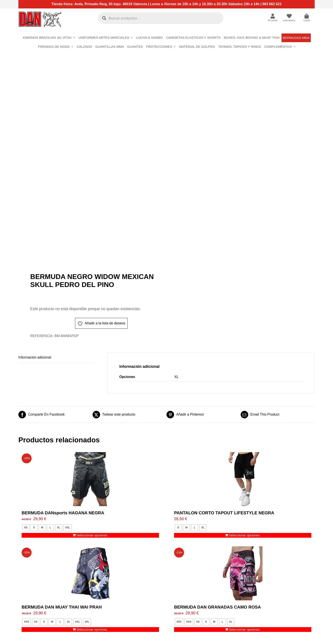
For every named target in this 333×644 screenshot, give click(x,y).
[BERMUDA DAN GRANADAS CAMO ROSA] (243, 573)
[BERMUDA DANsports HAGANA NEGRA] (90, 479)
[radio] (26, 528)
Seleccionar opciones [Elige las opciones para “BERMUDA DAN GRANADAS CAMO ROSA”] (244, 629)
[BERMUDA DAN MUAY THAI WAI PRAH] (90, 573)
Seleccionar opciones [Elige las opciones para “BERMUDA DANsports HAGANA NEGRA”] (92, 535)
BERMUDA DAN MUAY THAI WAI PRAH (62, 607)
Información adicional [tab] (35, 357)
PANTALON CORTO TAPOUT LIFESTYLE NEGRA (224, 513)
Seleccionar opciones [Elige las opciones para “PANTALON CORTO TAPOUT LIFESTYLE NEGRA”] (244, 535)
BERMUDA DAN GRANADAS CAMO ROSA (217, 607)
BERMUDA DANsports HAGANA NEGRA (63, 513)
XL (176, 377)
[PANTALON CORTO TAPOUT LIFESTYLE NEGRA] (243, 479)
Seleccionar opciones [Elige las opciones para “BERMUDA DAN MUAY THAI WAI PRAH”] (92, 629)
